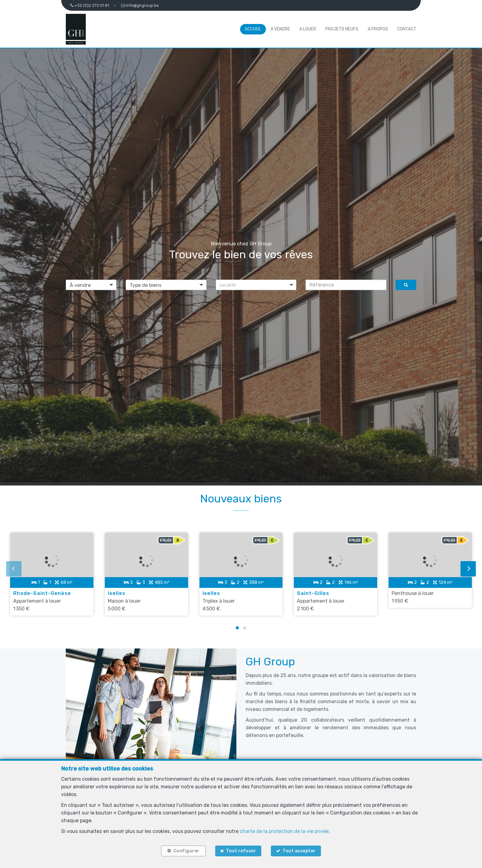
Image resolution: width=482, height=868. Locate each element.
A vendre (280, 29)
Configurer (186, 850)
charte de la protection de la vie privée (284, 830)
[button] (256, 285)
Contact (407, 29)
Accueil (253, 29)
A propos (378, 29)
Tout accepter (300, 850)
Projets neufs (342, 29)
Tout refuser (241, 850)
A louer (308, 29)
